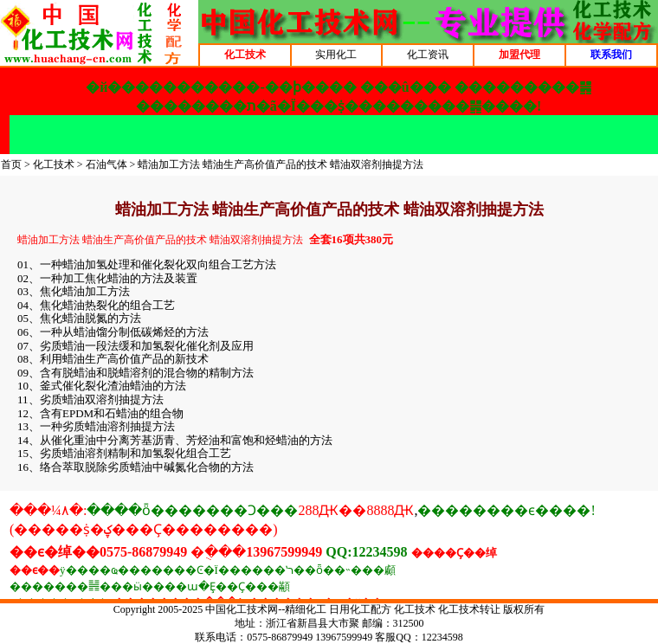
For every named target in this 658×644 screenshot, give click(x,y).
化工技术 (54, 164)
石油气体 (106, 164)
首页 (11, 164)
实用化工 (336, 55)
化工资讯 (428, 55)
